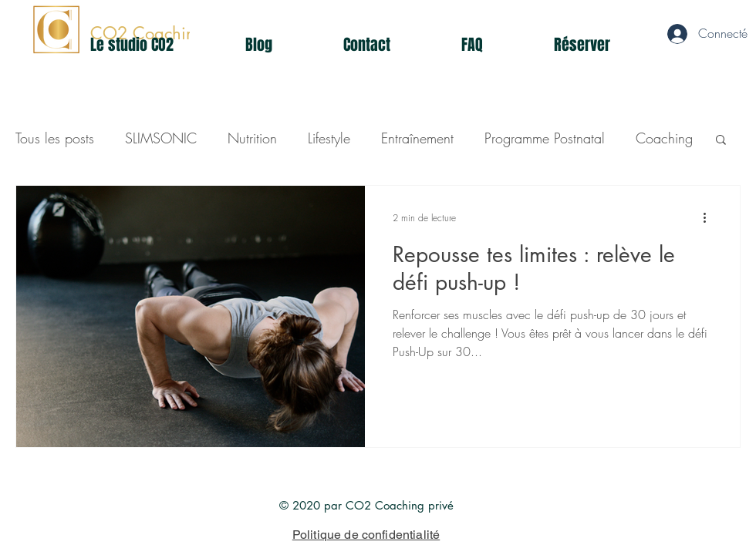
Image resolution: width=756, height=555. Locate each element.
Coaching (664, 138)
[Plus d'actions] (710, 217)
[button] (721, 141)
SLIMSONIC (161, 138)
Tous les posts (55, 138)
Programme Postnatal (545, 138)
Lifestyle (329, 138)
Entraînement (417, 138)
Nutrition (252, 138)
